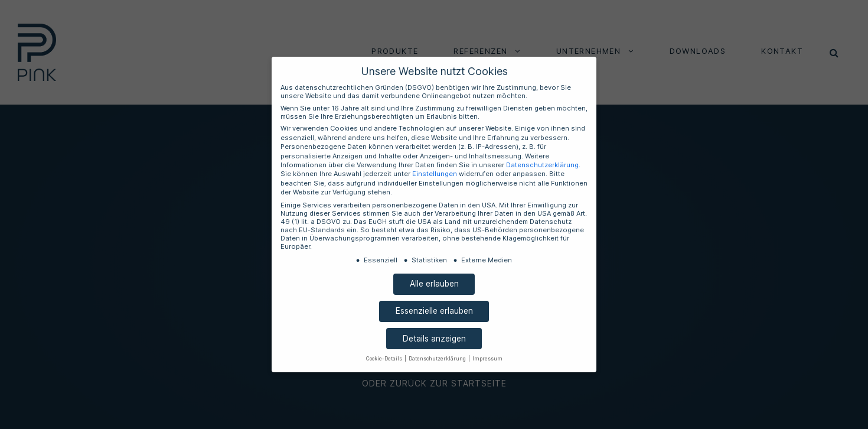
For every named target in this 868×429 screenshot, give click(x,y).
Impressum (480, 345)
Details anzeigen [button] (434, 325)
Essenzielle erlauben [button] (434, 298)
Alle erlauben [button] (434, 270)
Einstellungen (507, 174)
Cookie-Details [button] (393, 345)
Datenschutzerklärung (336, 174)
